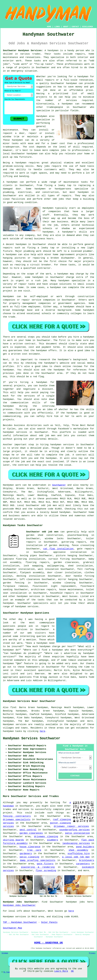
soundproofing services (74, 830)
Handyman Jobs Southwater (19, 905)
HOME (49, 27)
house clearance (30, 847)
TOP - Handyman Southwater (20, 922)
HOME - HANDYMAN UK (48, 943)
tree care (34, 850)
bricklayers (87, 860)
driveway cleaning (46, 837)
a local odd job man (76, 857)
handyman (83, 77)
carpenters (83, 864)
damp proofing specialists (38, 860)
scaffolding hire (79, 854)
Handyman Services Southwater (32, 738)
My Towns (7, 972)
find (13, 707)
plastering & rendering (38, 867)
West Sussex (70, 596)
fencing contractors (17, 816)
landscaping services (76, 843)
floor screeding (46, 871)
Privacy (92, 953)
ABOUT (66, 27)
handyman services (62, 445)
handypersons (63, 189)
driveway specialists (17, 820)
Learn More (61, 971)
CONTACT (75, 27)
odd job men (47, 436)
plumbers (53, 840)
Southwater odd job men (42, 532)
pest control (28, 830)
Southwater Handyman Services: (23, 51)
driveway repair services (71, 826)
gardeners (26, 854)
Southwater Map (12, 928)
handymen (17, 140)
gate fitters (45, 864)
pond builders (85, 847)
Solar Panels (49, 922)
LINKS (57, 27)
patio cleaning (29, 857)
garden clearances (31, 833)
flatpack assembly (32, 573)
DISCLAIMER (88, 27)
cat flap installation (58, 549)
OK (72, 971)
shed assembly (78, 850)
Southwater (59, 485)
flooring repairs (37, 562)
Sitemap (5, 953)
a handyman (19, 163)
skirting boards (13, 840)
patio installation (78, 833)
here (43, 731)
